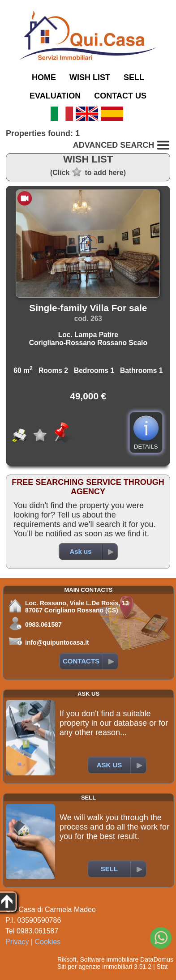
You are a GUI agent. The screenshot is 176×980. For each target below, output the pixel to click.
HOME (44, 77)
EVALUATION (55, 96)
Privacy (17, 942)
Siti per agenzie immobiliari (95, 967)
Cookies (48, 942)
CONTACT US (120, 96)
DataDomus (157, 959)
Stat (162, 967)
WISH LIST (90, 77)
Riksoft (67, 959)
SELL (134, 77)
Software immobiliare (109, 959)
